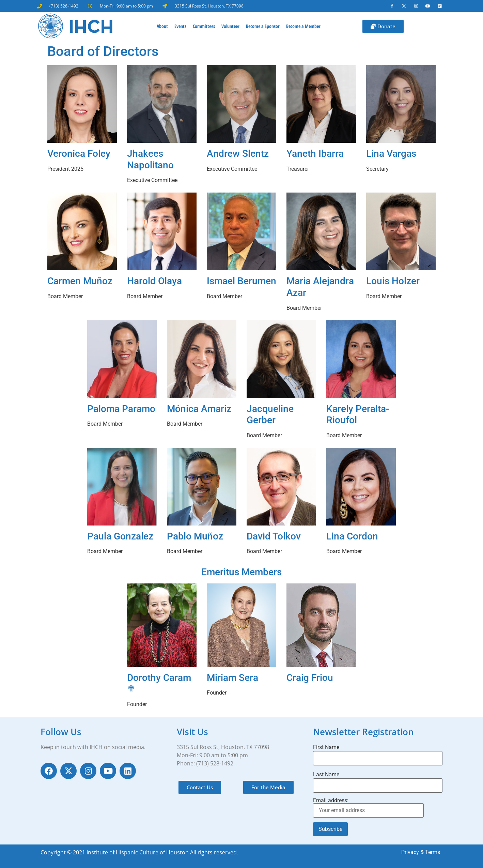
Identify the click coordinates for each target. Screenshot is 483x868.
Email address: (368, 808)
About (162, 26)
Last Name (326, 775)
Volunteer (230, 26)
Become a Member (303, 26)
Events (180, 26)
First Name (326, 748)
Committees (204, 26)
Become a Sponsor (263, 26)
